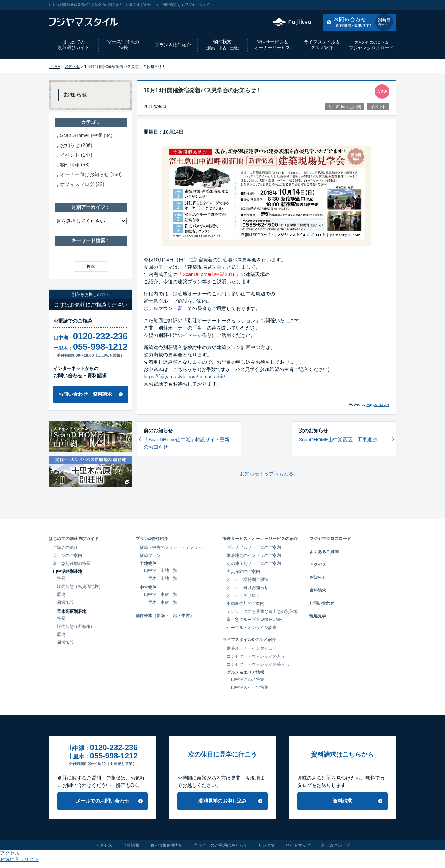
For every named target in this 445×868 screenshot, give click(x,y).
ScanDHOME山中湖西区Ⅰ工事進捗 (338, 440)
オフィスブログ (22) (82, 184)
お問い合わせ (322, 603)
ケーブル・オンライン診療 (252, 628)
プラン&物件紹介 (152, 539)
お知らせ (72, 66)
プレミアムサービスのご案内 (254, 547)
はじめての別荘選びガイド (74, 45)
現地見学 (318, 616)
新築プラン (150, 555)
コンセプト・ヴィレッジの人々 (256, 656)
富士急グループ (335, 845)
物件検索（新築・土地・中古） (165, 616)
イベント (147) (76, 155)
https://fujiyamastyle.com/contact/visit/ (184, 377)
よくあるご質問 (324, 552)
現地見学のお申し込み (222, 801)
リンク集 (267, 845)
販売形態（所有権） (76, 626)
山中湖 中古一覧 (161, 594)
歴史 (61, 594)
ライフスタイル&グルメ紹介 (249, 640)
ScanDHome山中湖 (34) (86, 135)
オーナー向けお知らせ (248, 587)
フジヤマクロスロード (371, 45)
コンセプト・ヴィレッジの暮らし (258, 664)
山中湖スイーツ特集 (250, 687)
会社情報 (131, 845)
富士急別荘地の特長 (123, 45)
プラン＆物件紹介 (173, 45)
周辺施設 (65, 602)
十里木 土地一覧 (161, 578)
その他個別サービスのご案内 (254, 563)
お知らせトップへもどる (267, 474)
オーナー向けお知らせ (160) (91, 174)
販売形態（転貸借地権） (80, 586)
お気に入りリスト (378, 5)
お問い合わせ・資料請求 (85, 394)
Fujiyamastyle (378, 404)
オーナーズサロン (243, 595)
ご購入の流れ (65, 547)
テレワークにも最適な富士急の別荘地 (262, 611)
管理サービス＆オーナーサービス (272, 45)
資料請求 (318, 590)
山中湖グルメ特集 (248, 679)
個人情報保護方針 (167, 845)
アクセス (340, 5)
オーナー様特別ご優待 (248, 579)
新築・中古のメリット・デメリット (173, 547)
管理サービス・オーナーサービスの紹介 (260, 539)
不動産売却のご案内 (245, 603)
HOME (54, 66)
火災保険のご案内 (243, 571)
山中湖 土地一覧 (161, 570)
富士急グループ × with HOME (254, 620)
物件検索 (222, 45)
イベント (378, 107)
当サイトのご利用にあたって (221, 845)
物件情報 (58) (75, 165)
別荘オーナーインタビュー (252, 648)
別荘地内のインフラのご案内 (254, 555)
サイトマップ (298, 845)
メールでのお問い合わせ (103, 801)
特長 (61, 578)
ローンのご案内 (67, 555)
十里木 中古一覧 (161, 602)
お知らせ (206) (76, 145)
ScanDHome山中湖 (345, 107)
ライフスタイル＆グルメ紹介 (322, 45)
